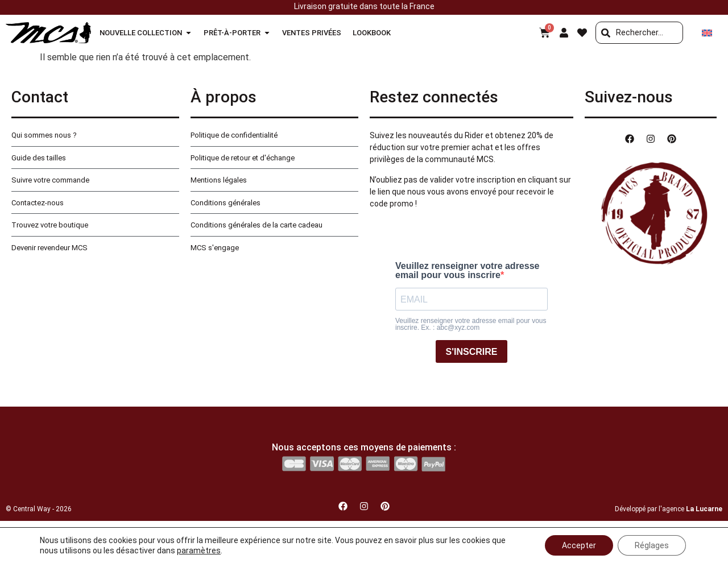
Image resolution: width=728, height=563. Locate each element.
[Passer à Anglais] (707, 33)
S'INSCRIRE (472, 352)
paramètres (199, 550)
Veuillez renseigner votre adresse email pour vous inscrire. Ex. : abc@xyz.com (471, 324)
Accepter (579, 545)
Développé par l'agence (669, 509)
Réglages (652, 545)
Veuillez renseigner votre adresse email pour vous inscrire (467, 271)
